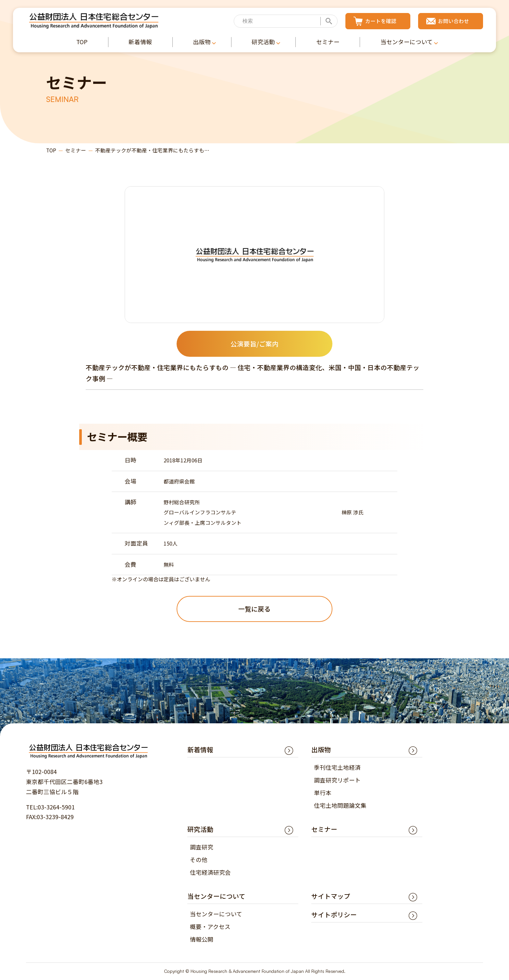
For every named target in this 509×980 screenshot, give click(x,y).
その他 (199, 860)
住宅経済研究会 (210, 872)
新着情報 (200, 749)
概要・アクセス (210, 927)
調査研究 (202, 847)
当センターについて (216, 914)
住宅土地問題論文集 (340, 805)
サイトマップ (331, 896)
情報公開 (202, 939)
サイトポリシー (334, 915)
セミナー (76, 151)
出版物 (321, 749)
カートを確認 (381, 21)
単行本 (323, 793)
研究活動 (200, 829)
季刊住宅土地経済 (337, 768)
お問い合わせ (453, 21)
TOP (51, 151)
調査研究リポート (337, 780)
